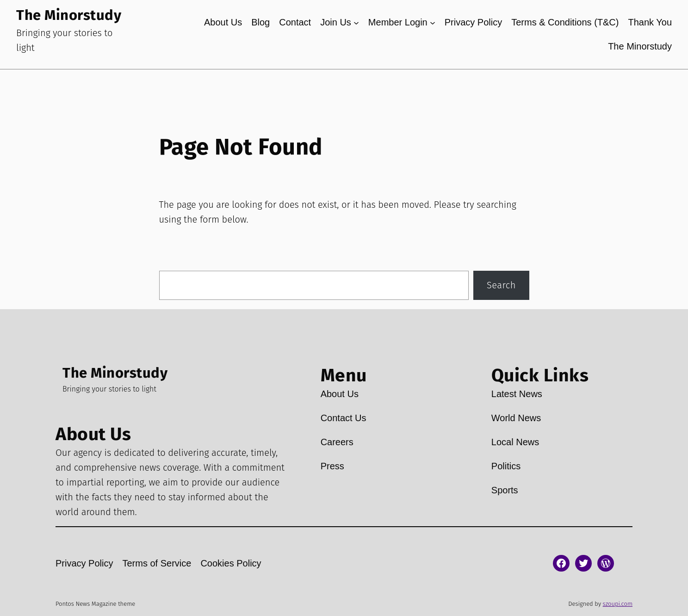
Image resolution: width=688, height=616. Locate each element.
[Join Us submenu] (356, 22)
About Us (223, 22)
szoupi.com (618, 604)
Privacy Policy (473, 22)
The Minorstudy (69, 15)
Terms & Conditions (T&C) (565, 22)
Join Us (336, 22)
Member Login (398, 22)
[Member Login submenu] (433, 22)
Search (501, 285)
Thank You (650, 22)
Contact (295, 22)
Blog (260, 22)
